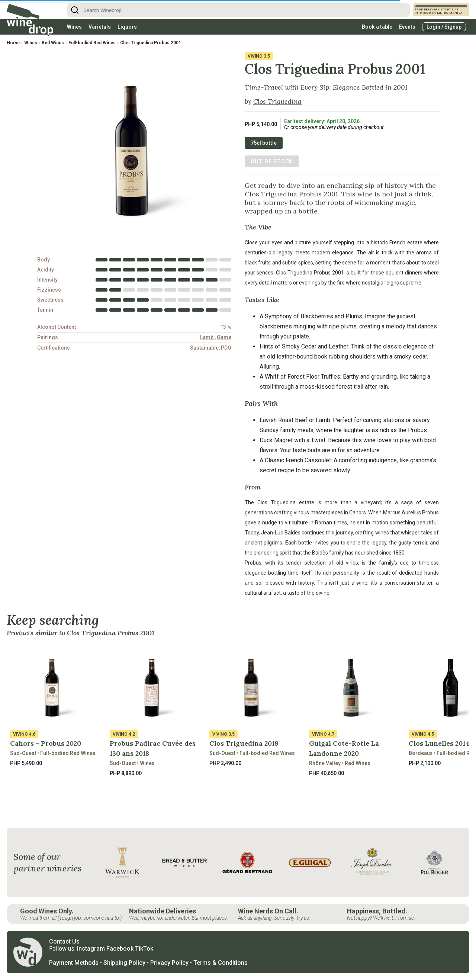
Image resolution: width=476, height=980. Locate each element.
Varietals (100, 27)
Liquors (127, 27)
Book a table (377, 27)
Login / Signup (444, 27)
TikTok (144, 949)
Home (13, 43)
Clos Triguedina (277, 101)
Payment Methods (74, 963)
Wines (74, 27)
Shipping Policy (124, 963)
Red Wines (53, 43)
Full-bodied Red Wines (92, 43)
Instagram (91, 949)
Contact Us (64, 942)
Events (407, 27)
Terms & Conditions (221, 963)
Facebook (120, 949)
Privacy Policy (169, 963)
